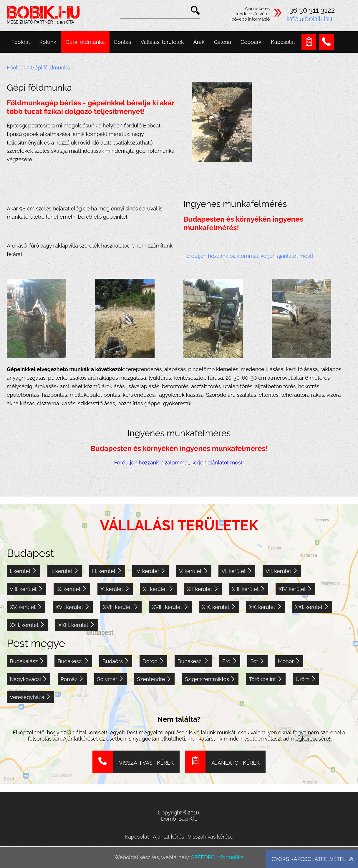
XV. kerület (26, 607)
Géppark (251, 42)
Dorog (153, 661)
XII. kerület (203, 589)
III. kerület (107, 571)
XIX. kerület (219, 607)
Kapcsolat (283, 42)
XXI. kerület (312, 607)
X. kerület (115, 589)
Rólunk (48, 42)
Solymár (111, 679)
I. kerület (23, 571)
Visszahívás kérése (211, 837)
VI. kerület (237, 571)
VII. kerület (282, 571)
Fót (257, 661)
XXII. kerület (27, 625)
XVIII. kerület (170, 607)
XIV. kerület (295, 589)
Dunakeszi (193, 661)
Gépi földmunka (85, 42)
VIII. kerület (26, 589)
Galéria (222, 42)
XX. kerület (265, 607)
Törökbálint (266, 679)
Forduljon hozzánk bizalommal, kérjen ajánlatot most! (248, 256)
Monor (289, 661)
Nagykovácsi (29, 679)
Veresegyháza (30, 697)
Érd (230, 661)
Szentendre (154, 679)
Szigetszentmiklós (210, 679)
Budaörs (116, 661)
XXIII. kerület (77, 625)
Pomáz (72, 679)
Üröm (306, 679)
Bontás (123, 42)
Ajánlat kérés (169, 837)
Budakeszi (73, 661)
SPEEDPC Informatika (217, 857)
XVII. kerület (121, 607)
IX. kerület (72, 589)
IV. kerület (150, 571)
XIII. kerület (249, 589)
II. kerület (65, 571)
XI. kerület (158, 589)
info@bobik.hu (309, 19)
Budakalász (27, 661)
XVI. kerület (73, 607)
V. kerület (194, 571)
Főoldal (21, 42)
